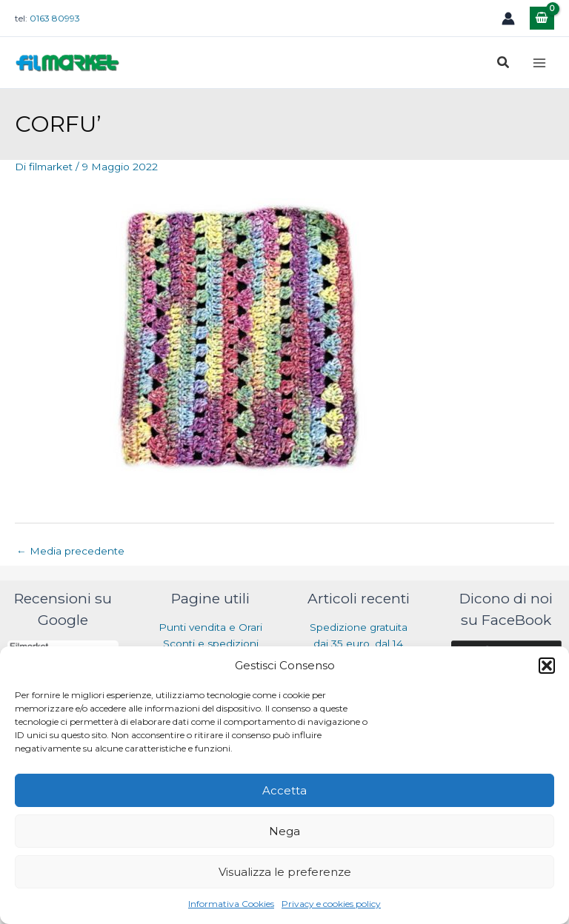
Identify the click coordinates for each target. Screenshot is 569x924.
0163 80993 (55, 18)
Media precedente (70, 551)
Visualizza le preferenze (285, 872)
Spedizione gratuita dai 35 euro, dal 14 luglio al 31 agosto (359, 644)
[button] (547, 666)
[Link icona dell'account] (508, 19)
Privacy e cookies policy (331, 904)
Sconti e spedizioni (211, 643)
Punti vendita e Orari (210, 627)
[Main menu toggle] (540, 63)
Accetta (284, 790)
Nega (284, 831)
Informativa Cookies (231, 904)
